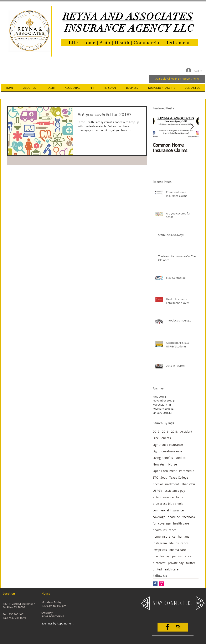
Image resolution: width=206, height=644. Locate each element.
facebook (189, 517)
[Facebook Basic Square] (155, 584)
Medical (181, 458)
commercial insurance (168, 510)
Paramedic (187, 471)
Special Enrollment (166, 484)
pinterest (159, 563)
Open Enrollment (165, 471)
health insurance (165, 530)
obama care (178, 550)
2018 (174, 432)
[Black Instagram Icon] (178, 627)
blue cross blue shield (168, 504)
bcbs (180, 497)
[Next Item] (192, 127)
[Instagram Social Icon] (161, 584)
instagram (160, 543)
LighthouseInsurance (167, 451)
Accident (186, 432)
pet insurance (182, 556)
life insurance (179, 543)
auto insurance (163, 497)
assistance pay (175, 491)
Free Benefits (162, 438)
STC (155, 477)
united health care (166, 569)
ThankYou (188, 484)
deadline (174, 517)
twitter (191, 563)
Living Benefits (163, 458)
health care (181, 523)
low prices (160, 550)
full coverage (162, 523)
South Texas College (174, 477)
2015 (156, 432)
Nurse (173, 464)
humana (184, 536)
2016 (165, 432)
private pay (176, 563)
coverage (159, 517)
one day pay (161, 556)
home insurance (164, 536)
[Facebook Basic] (168, 627)
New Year (159, 464)
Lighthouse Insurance (168, 445)
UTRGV (157, 491)
